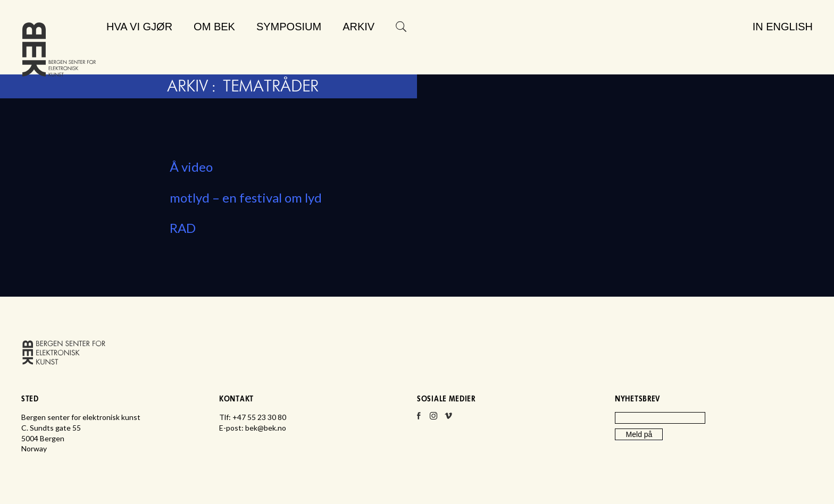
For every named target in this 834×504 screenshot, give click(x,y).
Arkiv (358, 27)
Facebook (419, 419)
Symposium (289, 27)
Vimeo (448, 419)
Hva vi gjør (139, 27)
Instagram (433, 419)
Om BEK (214, 27)
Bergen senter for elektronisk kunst (59, 52)
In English (783, 27)
